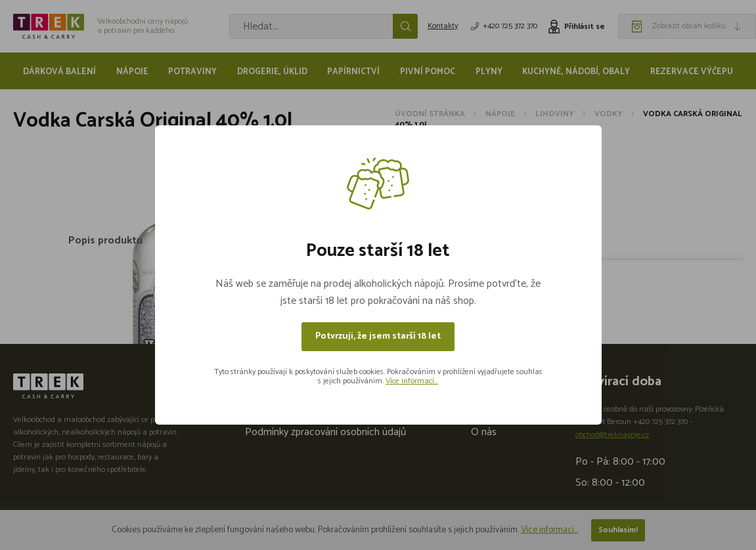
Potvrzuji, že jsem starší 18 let (378, 336)
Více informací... (412, 381)
